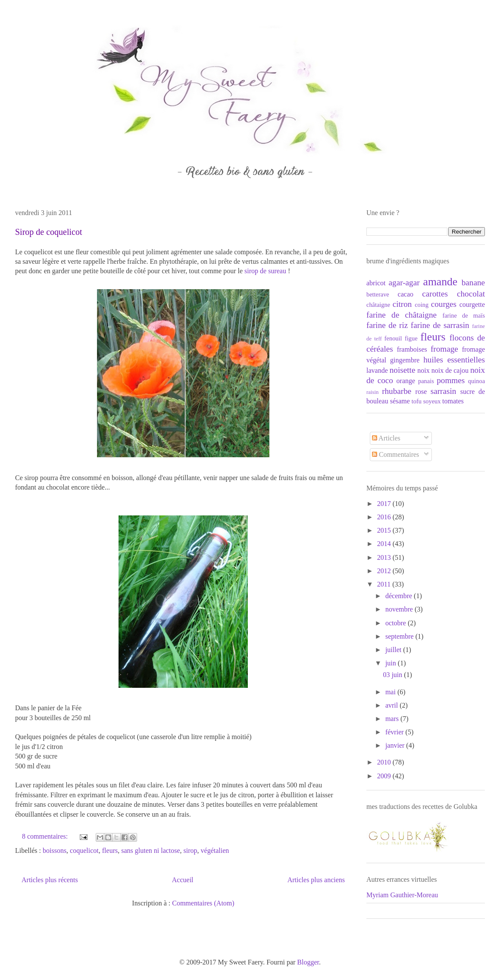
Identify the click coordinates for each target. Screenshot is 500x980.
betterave (378, 294)
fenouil (393, 338)
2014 (385, 544)
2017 (385, 504)
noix (423, 370)
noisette (403, 370)
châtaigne (378, 305)
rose (421, 392)
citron (402, 304)
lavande (377, 370)
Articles (386, 438)
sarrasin (444, 391)
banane (473, 282)
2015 (385, 530)
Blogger (308, 962)
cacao (406, 294)
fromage (444, 349)
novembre (400, 609)
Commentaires (395, 454)
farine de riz (387, 325)
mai (391, 692)
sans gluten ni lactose (150, 850)
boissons (55, 850)
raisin (372, 392)
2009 (385, 776)
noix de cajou (450, 370)
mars (393, 719)
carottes (435, 294)
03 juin (393, 675)
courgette (472, 304)
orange (406, 381)
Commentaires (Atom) (203, 903)
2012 (385, 571)
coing (422, 305)
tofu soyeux (426, 401)
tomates (453, 401)
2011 (385, 584)
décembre (400, 596)
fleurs (110, 850)
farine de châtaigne (402, 315)
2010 (385, 762)
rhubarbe (397, 391)
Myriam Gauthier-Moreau (402, 895)
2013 (385, 557)
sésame (400, 401)
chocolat (471, 294)
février (395, 732)
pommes (451, 380)
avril (392, 705)
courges (444, 304)
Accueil (183, 880)
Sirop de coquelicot (49, 232)
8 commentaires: (46, 836)
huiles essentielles (454, 360)
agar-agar (404, 282)
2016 (385, 517)
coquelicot (84, 850)
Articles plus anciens (316, 880)
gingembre (405, 360)
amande (441, 282)
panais (426, 381)
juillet (394, 650)
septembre (400, 636)
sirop (191, 850)
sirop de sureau (265, 271)
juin (392, 663)
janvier (396, 745)
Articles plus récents (50, 880)
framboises (412, 349)
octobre (397, 623)
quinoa (477, 381)
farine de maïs (464, 315)
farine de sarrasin (440, 325)
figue (411, 338)
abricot (376, 283)
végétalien (215, 850)
